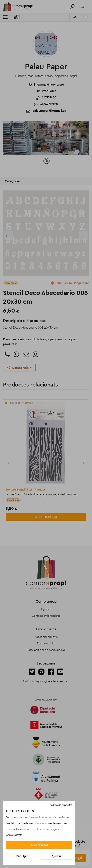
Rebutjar (22, 856)
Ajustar (56, 856)
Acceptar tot (39, 845)
